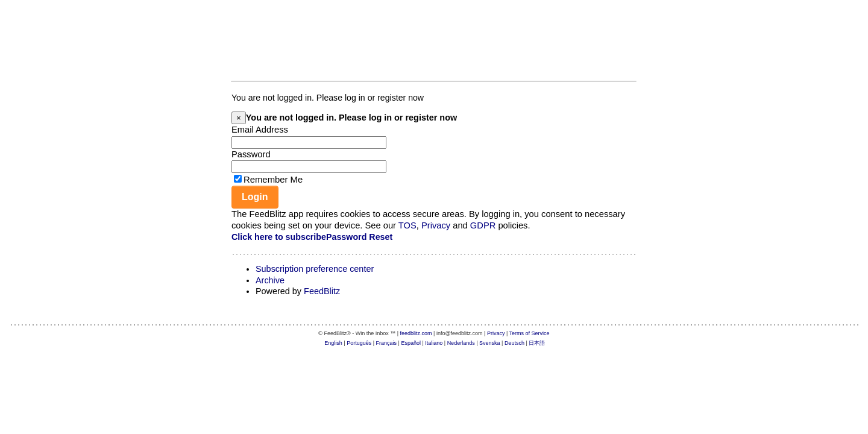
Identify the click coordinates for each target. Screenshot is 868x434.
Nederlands (461, 343)
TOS (407, 225)
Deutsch (514, 343)
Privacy (436, 225)
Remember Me (273, 180)
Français (387, 343)
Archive (270, 280)
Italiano (434, 343)
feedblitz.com (416, 333)
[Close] (239, 118)
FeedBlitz (322, 291)
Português (359, 343)
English (333, 343)
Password (251, 154)
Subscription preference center (315, 269)
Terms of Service (530, 333)
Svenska (490, 343)
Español (411, 343)
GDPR (483, 225)
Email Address (260, 130)
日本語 (537, 343)
